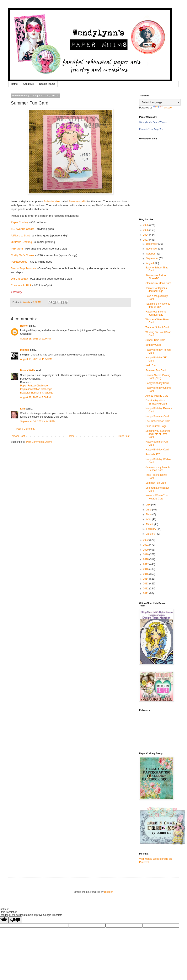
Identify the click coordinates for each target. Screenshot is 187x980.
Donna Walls (28, 370)
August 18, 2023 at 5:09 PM (35, 339)
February (151, 529)
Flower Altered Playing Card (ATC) (158, 377)
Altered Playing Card (157, 396)
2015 (146, 574)
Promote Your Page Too (151, 129)
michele (25, 350)
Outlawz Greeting (21, 242)
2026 (146, 225)
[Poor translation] (15, 920)
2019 (146, 555)
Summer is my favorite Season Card (158, 469)
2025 (146, 230)
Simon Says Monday (23, 268)
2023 (146, 240)
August (150, 263)
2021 (146, 545)
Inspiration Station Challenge (36, 389)
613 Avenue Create (23, 229)
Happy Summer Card (157, 416)
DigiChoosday (19, 279)
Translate (162, 108)
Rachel (24, 326)
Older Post (124, 436)
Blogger (108, 892)
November (152, 249)
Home (14, 84)
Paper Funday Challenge (34, 386)
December (152, 244)
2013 (146, 584)
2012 (146, 589)
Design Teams (47, 84)
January (151, 534)
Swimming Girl (78, 201)
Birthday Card (153, 345)
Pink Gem (17, 249)
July (149, 505)
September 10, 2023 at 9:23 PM (38, 422)
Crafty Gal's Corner (22, 255)
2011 (146, 593)
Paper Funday (19, 222)
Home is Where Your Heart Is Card (157, 497)
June (149, 510)
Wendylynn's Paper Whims (153, 122)
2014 (146, 579)
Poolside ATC (153, 454)
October (151, 254)
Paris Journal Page (156, 426)
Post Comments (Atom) (39, 442)
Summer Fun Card (156, 370)
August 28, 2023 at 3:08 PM (35, 397)
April (149, 519)
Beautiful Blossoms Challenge (37, 393)
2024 (146, 235)
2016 (146, 569)
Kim (23, 409)
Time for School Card (157, 327)
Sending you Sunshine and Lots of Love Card (158, 434)
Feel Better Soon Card (158, 421)
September (153, 258)
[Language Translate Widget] (160, 102)
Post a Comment (25, 429)
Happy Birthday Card (157, 383)
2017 (146, 564)
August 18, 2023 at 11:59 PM (36, 359)
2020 (146, 550)
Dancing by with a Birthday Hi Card (156, 402)
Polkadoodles (52, 201)
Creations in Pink (21, 285)
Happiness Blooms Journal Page (156, 313)
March (150, 524)
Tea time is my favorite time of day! (158, 305)
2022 (146, 540)
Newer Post (18, 436)
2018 (146, 559)
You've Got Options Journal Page (156, 290)
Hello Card (151, 365)
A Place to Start (20, 235)
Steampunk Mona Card (158, 283)
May (149, 514)
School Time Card (155, 340)
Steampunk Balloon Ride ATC (156, 277)
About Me (28, 84)
